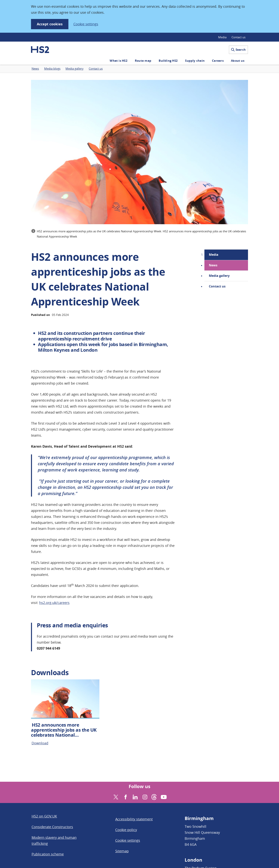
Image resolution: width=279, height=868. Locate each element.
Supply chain (195, 61)
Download (40, 743)
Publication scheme (48, 854)
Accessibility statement (134, 819)
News (213, 265)
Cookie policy (126, 830)
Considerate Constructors (52, 827)
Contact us (239, 37)
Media (222, 37)
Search (238, 50)
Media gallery (219, 276)
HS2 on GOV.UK (44, 816)
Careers (218, 61)
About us (238, 61)
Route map (143, 61)
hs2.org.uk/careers (54, 603)
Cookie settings (86, 24)
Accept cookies (50, 24)
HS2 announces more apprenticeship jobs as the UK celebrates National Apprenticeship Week (64, 732)
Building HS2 (168, 61)
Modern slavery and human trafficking (54, 840)
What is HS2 (118, 61)
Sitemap (122, 851)
